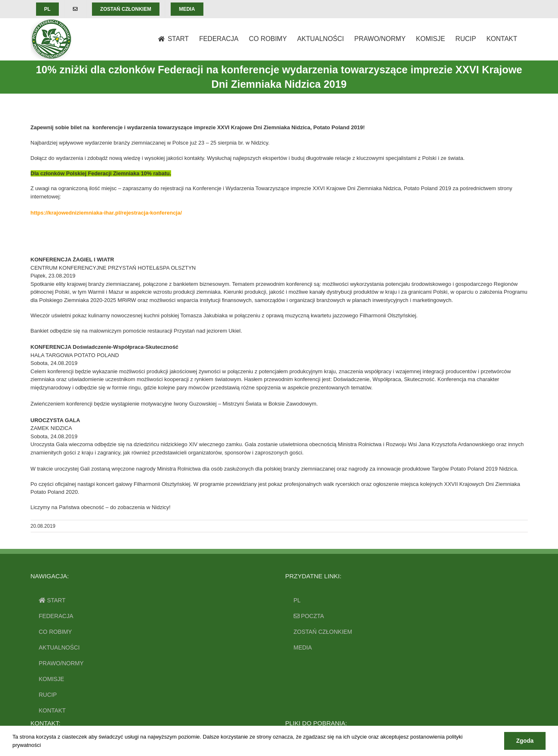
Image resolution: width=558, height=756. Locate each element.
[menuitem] (47, 9)
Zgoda (525, 741)
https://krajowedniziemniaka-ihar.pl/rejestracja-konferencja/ (106, 213)
